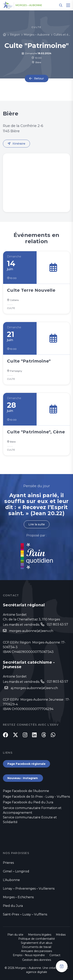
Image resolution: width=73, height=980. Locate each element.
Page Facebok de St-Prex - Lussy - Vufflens (36, 797)
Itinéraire (19, 144)
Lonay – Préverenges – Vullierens (29, 889)
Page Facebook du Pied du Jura (28, 802)
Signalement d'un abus (36, 943)
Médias (61, 935)
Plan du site (15, 935)
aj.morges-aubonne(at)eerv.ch (34, 688)
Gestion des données (37, 960)
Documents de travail (37, 947)
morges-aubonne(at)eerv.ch (31, 631)
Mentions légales (40, 935)
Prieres (8, 863)
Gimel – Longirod (16, 871)
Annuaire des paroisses (36, 951)
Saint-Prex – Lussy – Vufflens (25, 914)
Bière (36, 62)
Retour (39, 78)
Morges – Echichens (18, 897)
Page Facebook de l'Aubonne (26, 791)
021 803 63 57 (58, 624)
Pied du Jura (13, 906)
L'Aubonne (11, 880)
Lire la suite (37, 524)
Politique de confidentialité (37, 939)
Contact (55, 955)
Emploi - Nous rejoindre (29, 955)
